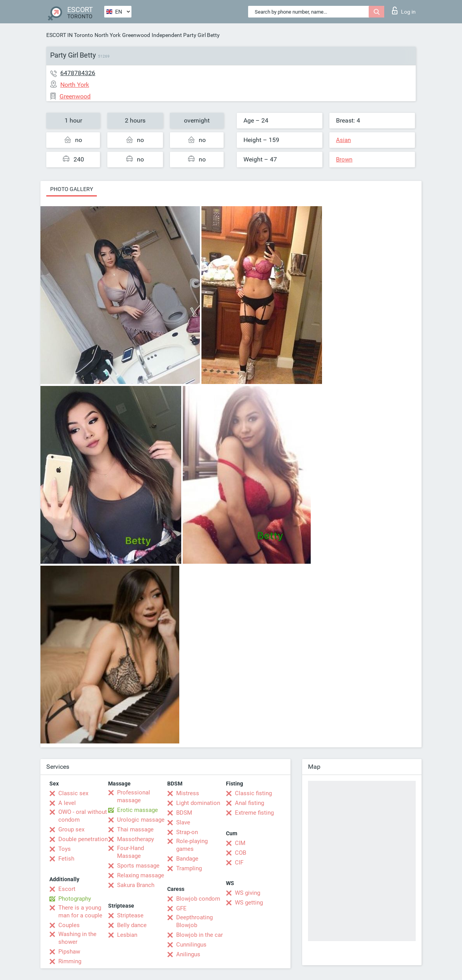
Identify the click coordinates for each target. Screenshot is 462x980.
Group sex (71, 829)
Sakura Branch (136, 885)
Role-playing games (192, 845)
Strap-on (187, 832)
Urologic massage (141, 820)
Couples (69, 925)
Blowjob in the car (199, 935)
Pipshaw (69, 952)
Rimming (70, 961)
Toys (65, 849)
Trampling (189, 868)
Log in (404, 11)
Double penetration (83, 839)
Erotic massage (137, 810)
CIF (239, 863)
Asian (343, 140)
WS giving (248, 893)
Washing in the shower (77, 938)
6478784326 (78, 73)
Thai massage (135, 829)
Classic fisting (253, 793)
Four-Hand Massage (130, 852)
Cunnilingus (191, 945)
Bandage (187, 859)
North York (108, 35)
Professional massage (134, 796)
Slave (183, 822)
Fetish (66, 859)
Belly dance (132, 925)
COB (241, 853)
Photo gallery (72, 189)
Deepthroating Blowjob (194, 921)
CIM (240, 843)
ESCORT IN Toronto (70, 35)
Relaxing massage (141, 875)
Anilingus (188, 954)
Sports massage (138, 866)
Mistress (188, 793)
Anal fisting (249, 803)
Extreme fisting (254, 813)
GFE (181, 908)
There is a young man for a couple (80, 912)
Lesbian (127, 935)
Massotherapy (136, 839)
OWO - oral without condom (83, 816)
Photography (75, 899)
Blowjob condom (198, 899)
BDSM (184, 813)
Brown (344, 160)
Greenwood (136, 35)
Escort (67, 889)
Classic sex (73, 793)
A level (67, 803)
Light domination (198, 803)
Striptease (130, 915)
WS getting (249, 903)
